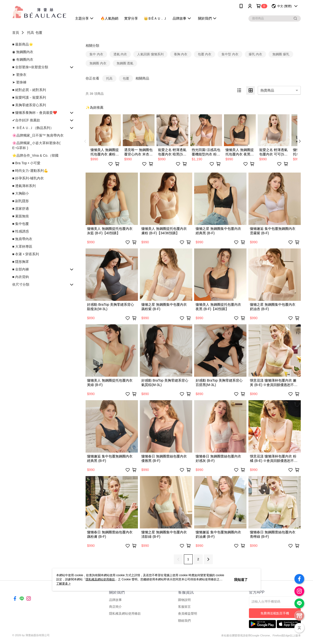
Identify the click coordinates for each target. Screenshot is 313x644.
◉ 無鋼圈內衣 (23, 52)
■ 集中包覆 (21, 224)
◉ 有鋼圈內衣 (23, 59)
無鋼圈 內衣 (98, 63)
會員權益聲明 (188, 614)
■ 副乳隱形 (21, 201)
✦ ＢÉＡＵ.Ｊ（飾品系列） (33, 128)
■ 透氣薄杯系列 (24, 186)
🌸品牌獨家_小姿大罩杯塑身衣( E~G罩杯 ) (36, 145)
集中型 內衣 (230, 54)
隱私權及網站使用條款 (125, 614)
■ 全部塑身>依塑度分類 (30, 67)
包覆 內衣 (205, 54)
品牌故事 (115, 600)
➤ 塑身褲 (19, 82)
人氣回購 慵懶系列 (150, 54)
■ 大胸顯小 (21, 193)
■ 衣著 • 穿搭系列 (26, 254)
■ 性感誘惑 (21, 231)
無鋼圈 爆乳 (281, 54)
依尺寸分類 (21, 284)
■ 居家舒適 (21, 209)
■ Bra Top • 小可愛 (26, 163)
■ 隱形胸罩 (21, 262)
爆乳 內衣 (256, 54)
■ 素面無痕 (21, 216)
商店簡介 (115, 607)
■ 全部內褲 (21, 269)
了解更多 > (63, 584)
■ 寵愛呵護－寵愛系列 (29, 97)
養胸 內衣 (181, 54)
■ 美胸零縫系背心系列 (29, 105)
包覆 (39, 33)
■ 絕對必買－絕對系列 (29, 90)
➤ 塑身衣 (19, 75)
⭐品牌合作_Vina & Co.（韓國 (35, 155)
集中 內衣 (96, 54)
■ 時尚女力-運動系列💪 (30, 171)
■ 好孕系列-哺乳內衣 (28, 178)
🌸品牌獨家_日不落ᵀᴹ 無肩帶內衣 (38, 135)
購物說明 (184, 600)
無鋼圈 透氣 (125, 63)
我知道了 (241, 580)
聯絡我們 (184, 621)
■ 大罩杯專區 (22, 246)
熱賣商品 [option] (267, 90)
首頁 (16, 33)
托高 (31, 33)
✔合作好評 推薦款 (26, 120)
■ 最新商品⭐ (23, 44)
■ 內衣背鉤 (21, 277)
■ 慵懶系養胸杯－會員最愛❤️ (35, 113)
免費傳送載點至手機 (275, 613)
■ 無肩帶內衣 (22, 239)
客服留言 (184, 607)
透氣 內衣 (120, 54)
